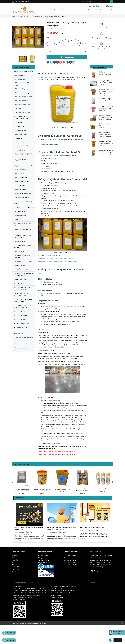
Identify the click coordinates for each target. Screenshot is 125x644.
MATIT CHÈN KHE (19, 334)
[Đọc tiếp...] (18, 540)
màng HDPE (18, 138)
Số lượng (49, 52)
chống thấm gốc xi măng (22, 93)
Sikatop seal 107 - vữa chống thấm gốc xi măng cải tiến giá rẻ (105, 117)
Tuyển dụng (101, 10)
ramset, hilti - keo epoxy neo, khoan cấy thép (23, 236)
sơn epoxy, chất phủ (21, 215)
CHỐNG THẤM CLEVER (21, 320)
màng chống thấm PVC (21, 146)
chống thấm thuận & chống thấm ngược (24, 84)
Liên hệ (110, 10)
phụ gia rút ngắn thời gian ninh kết (24, 155)
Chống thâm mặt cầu (21, 109)
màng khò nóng (19, 126)
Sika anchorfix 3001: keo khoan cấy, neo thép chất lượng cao (83, 491)
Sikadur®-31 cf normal (105, 72)
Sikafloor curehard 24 (47, 156)
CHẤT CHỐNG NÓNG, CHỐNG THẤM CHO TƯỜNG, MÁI (23, 307)
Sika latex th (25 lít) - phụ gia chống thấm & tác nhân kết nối (106, 91)
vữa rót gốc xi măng (20, 189)
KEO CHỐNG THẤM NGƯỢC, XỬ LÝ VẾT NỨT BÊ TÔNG (24, 274)
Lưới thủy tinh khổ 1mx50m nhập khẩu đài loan (105, 82)
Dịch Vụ (80, 10)
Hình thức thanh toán (44, 556)
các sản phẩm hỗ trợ (21, 134)
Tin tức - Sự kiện (90, 10)
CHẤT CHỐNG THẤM (20, 79)
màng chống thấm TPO (21, 142)
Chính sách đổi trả (69, 558)
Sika (56, 29)
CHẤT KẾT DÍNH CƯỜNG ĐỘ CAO (22, 224)
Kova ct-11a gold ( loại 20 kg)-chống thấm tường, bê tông (106, 108)
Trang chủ (47, 10)
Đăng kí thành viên (43, 562)
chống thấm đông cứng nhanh (23, 89)
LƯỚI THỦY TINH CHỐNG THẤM (23, 344)
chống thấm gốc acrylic (21, 101)
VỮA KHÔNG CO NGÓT (21, 186)
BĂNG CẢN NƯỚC (19, 252)
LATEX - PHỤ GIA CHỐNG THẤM (23, 71)
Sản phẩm (65, 10)
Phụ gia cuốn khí (20, 174)
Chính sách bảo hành (70, 556)
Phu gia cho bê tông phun (22, 182)
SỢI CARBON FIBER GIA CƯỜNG (21, 349)
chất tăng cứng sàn (20, 211)
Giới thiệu (56, 10)
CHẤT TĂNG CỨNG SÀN (70, 29)
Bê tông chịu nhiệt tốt (21, 170)
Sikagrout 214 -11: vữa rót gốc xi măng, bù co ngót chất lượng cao (106, 152)
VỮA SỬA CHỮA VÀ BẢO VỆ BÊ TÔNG (23, 203)
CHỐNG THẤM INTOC (20, 316)
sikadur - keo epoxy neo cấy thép (23, 230)
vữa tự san (18, 219)
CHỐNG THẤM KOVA (20, 312)
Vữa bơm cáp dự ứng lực (22, 197)
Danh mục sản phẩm (22, 67)
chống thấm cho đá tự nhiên (23, 105)
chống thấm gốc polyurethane (23, 97)
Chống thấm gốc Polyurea (22, 112)
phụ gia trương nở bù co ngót (23, 166)
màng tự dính (19, 122)
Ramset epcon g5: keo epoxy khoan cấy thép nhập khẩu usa (105, 134)
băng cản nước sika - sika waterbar (22, 256)
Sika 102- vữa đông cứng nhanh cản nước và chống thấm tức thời (22, 491)
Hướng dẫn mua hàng (44, 558)
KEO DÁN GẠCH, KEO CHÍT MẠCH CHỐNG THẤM (22, 294)
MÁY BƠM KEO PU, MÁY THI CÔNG (22, 329)
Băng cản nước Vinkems (22, 265)
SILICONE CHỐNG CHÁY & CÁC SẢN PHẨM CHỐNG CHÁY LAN (23, 339)
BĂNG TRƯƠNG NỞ (20, 75)
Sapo (46, 623)
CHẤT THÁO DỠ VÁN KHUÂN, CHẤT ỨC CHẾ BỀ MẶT (23, 288)
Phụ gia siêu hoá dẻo (21, 178)
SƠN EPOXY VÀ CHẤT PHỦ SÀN (23, 208)
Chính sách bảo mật (70, 562)
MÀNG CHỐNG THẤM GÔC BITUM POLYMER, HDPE (22, 118)
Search (112, 2)
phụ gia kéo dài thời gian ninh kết (23, 161)
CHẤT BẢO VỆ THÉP (20, 283)
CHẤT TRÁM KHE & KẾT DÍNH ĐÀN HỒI (23, 246)
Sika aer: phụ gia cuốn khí (62, 489)
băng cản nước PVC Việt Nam (23, 261)
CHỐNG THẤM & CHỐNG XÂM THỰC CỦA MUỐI (23, 301)
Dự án (73, 10)
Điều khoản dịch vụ (43, 560)
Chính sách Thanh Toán (71, 565)
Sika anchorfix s (103, 489)
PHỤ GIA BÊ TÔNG (19, 150)
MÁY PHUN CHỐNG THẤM (22, 324)
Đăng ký (100, 6)
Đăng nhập (92, 6)
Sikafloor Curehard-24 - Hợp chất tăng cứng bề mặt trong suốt (48, 16)
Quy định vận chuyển (70, 560)
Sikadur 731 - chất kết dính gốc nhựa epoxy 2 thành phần (105, 143)
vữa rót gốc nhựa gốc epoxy (23, 193)
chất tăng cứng (44, 77)
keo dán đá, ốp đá (20, 241)
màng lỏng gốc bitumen (22, 130)
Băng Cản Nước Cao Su (22, 269)
